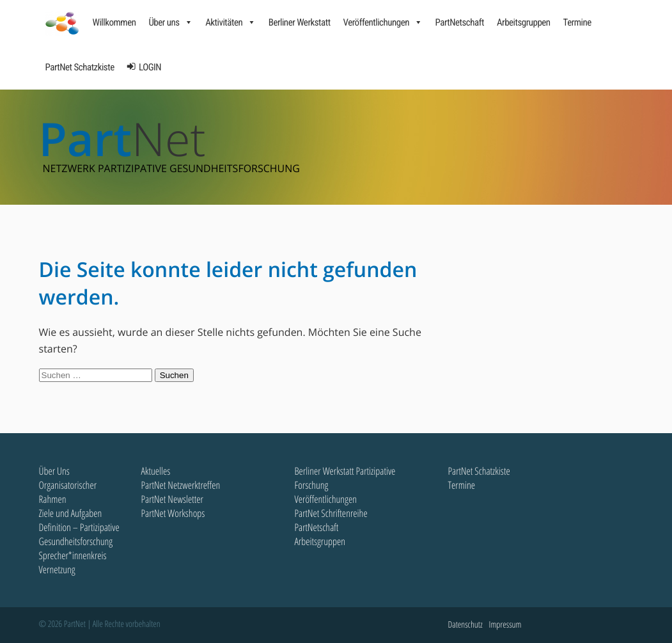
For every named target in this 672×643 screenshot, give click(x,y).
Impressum (505, 625)
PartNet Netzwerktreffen (181, 485)
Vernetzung (57, 569)
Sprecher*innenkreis (73, 555)
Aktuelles (156, 471)
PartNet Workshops (173, 513)
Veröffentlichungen (383, 22)
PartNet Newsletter (172, 499)
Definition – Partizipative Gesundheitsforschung (79, 534)
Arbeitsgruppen (524, 22)
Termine (577, 22)
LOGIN (150, 67)
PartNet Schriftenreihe (331, 513)
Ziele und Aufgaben (71, 513)
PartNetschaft (459, 22)
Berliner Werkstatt (300, 22)
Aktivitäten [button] (231, 22)
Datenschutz (465, 625)
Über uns (170, 22)
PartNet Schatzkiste (80, 67)
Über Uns (54, 471)
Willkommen (114, 22)
